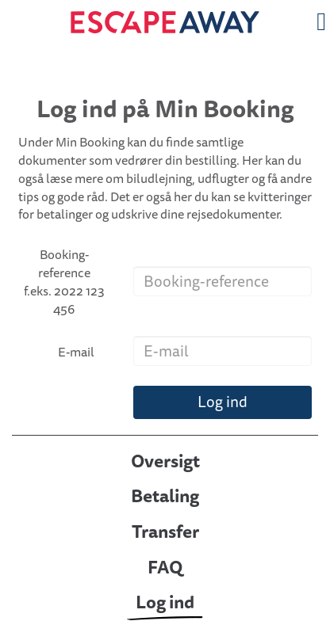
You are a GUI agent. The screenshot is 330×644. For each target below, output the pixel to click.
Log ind (223, 402)
